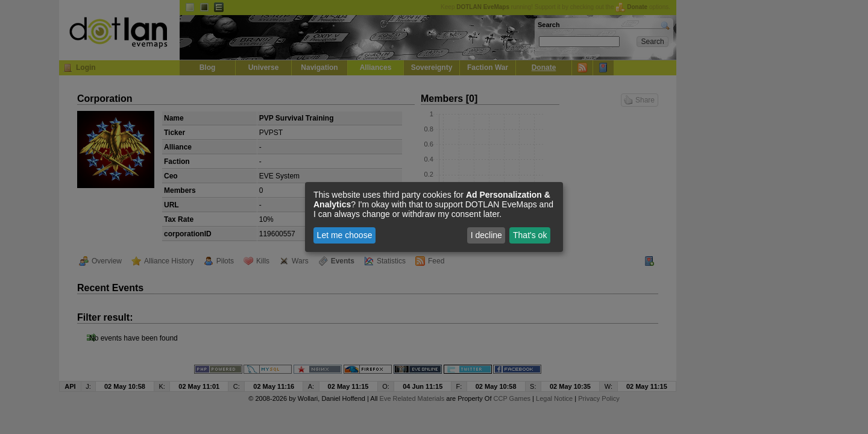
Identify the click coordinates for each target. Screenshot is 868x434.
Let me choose (345, 235)
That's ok (530, 235)
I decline (486, 235)
